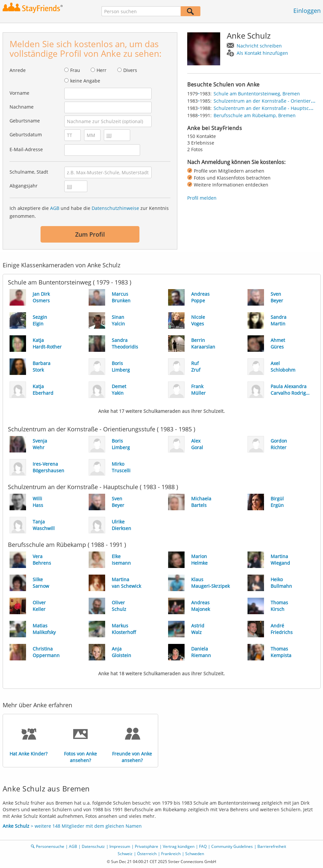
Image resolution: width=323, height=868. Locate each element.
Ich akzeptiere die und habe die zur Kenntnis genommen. (89, 212)
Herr (102, 70)
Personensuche (50, 846)
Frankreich (171, 854)
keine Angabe (85, 81)
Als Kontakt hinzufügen (262, 53)
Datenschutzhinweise (115, 208)
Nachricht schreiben (259, 46)
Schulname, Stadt (29, 172)
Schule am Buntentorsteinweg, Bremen (257, 94)
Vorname (19, 93)
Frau (75, 70)
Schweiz (125, 854)
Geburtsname (25, 121)
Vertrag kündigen (179, 846)
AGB (55, 208)
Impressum (120, 846)
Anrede (18, 70)
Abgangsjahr (24, 186)
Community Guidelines (232, 846)
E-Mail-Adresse (26, 149)
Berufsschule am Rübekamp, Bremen (255, 115)
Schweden (195, 854)
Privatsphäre (147, 846)
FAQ (203, 846)
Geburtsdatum (26, 134)
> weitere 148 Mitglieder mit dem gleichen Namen (72, 826)
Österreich (147, 854)
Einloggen (307, 11)
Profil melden (202, 198)
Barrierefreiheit (272, 846)
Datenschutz (93, 846)
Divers (130, 70)
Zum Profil (90, 234)
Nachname (22, 107)
